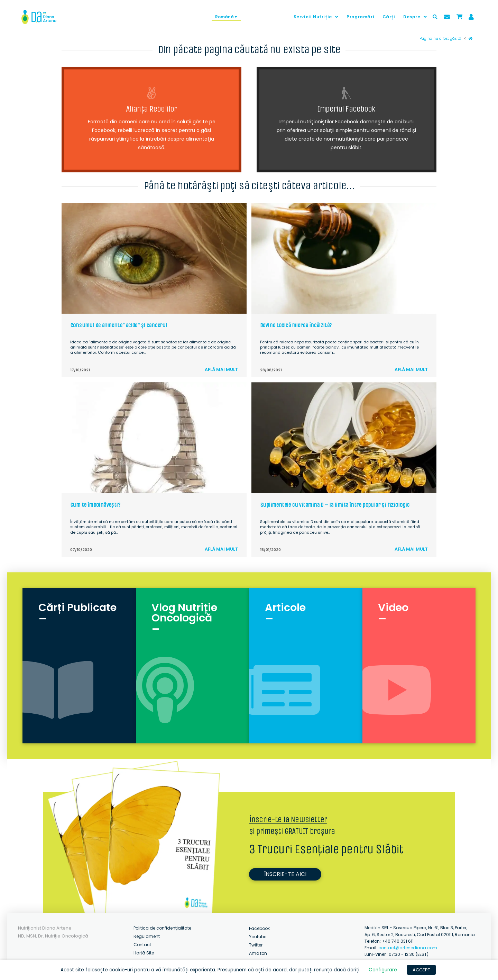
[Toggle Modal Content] (435, 17)
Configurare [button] (383, 970)
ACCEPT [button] (421, 970)
